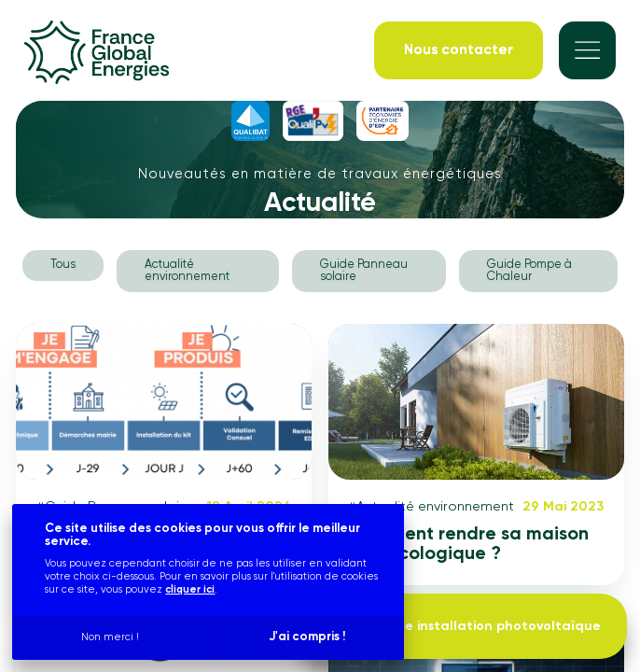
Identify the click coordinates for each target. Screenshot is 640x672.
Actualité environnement (187, 271)
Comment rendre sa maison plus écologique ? (468, 545)
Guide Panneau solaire (364, 271)
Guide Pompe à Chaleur (529, 271)
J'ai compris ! (307, 637)
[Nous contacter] (459, 50)
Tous (63, 265)
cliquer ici (190, 589)
